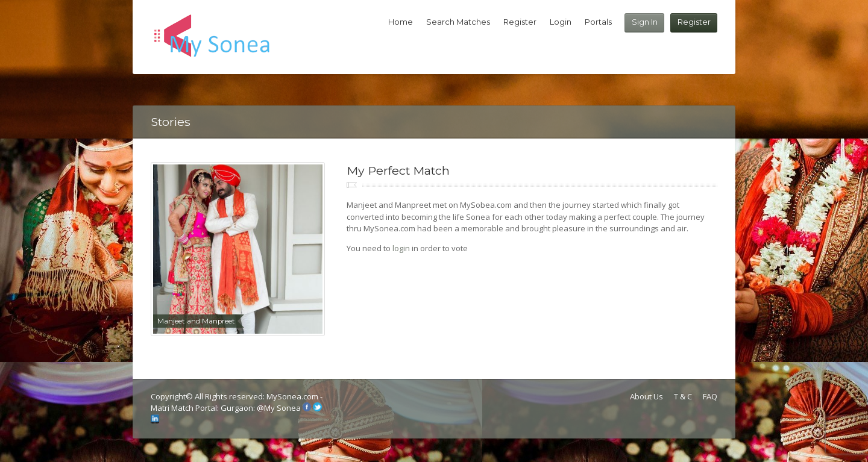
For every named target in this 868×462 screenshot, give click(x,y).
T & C (683, 396)
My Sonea (282, 408)
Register (694, 22)
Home (401, 22)
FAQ (710, 396)
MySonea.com (293, 396)
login (401, 248)
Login (561, 22)
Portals (598, 22)
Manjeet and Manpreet (196, 321)
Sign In (645, 22)
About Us (646, 396)
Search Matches (458, 22)
